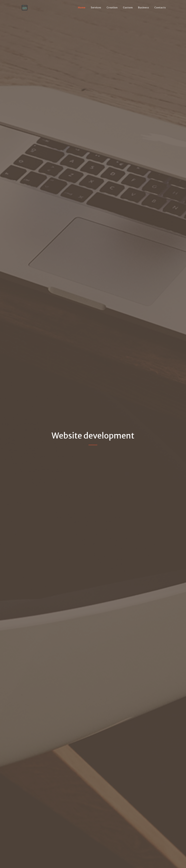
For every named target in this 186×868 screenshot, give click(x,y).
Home (82, 8)
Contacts (160, 8)
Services (96, 8)
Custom (128, 8)
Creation (112, 8)
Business (143, 8)
